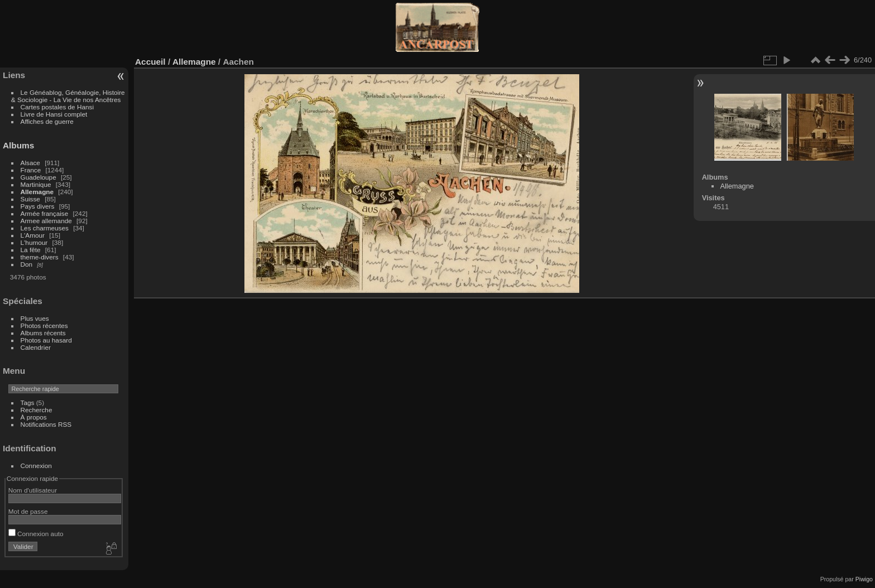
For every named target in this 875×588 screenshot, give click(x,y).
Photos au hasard (46, 340)
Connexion (36, 466)
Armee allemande (46, 221)
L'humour (34, 242)
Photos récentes (44, 326)
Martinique (36, 184)
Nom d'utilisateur (33, 490)
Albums (18, 145)
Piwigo (864, 579)
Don (27, 264)
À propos (34, 417)
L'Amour (33, 235)
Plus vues (35, 318)
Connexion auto (36, 534)
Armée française (45, 213)
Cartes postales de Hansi (57, 107)
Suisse (30, 199)
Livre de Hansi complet (54, 114)
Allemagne (37, 192)
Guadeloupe (39, 177)
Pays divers (38, 206)
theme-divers (40, 257)
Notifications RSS (46, 424)
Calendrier (36, 347)
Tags (28, 403)
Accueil (150, 62)
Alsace (30, 163)
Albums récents (43, 333)
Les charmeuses (45, 228)
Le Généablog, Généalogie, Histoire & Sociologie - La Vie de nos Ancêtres (68, 96)
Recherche (37, 410)
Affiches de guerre (47, 121)
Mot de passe (28, 511)
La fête (31, 250)
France (31, 170)
